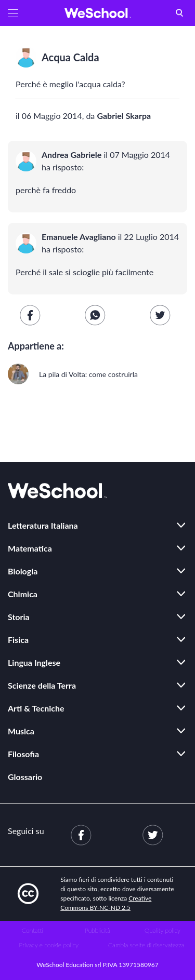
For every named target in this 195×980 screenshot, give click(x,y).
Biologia (23, 571)
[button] (13, 13)
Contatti (32, 930)
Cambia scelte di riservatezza (146, 945)
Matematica (30, 548)
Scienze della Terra (42, 685)
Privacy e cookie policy (49, 945)
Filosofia (23, 754)
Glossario (25, 777)
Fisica (18, 640)
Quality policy (162, 930)
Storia (19, 617)
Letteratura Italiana (43, 525)
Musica (21, 731)
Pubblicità (97, 930)
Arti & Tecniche (36, 708)
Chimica (23, 594)
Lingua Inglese (34, 662)
